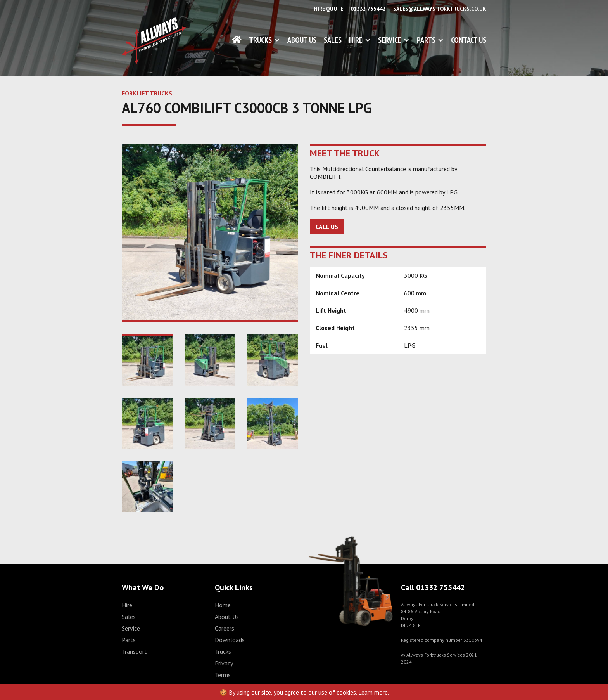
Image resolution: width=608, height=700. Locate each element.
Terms (223, 675)
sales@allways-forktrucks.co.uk (440, 9)
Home (223, 605)
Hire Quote (329, 9)
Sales (333, 40)
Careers (225, 628)
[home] (154, 41)
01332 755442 (368, 9)
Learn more (373, 692)
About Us (302, 40)
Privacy (224, 663)
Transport (134, 651)
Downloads (230, 640)
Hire (356, 40)
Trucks (260, 40)
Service (390, 40)
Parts (426, 40)
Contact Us (469, 40)
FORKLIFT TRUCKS (147, 93)
